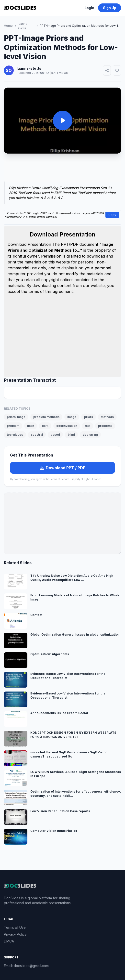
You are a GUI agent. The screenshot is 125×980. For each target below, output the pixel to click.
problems (105, 426)
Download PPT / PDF (62, 468)
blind (71, 435)
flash (31, 426)
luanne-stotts (23, 26)
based (55, 435)
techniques (15, 435)
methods (107, 417)
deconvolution (67, 426)
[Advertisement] (62, 170)
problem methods (46, 417)
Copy (112, 215)
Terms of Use (15, 927)
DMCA (9, 941)
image (72, 417)
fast (88, 426)
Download (18, 244)
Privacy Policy (15, 934)
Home (8, 26)
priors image (16, 417)
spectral (37, 435)
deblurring (90, 435)
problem (13, 426)
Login (89, 8)
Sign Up (110, 8)
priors (89, 417)
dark (45, 426)
